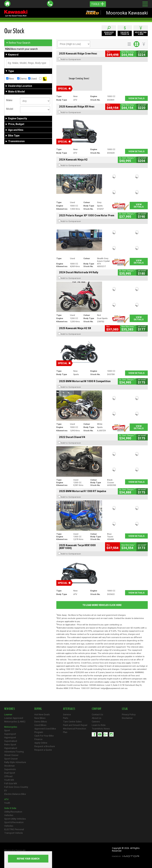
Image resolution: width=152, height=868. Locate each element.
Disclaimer (127, 718)
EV (6, 790)
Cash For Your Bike (44, 736)
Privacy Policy (129, 714)
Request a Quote (43, 750)
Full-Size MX (11, 783)
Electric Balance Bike (15, 794)
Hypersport (10, 737)
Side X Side (10, 808)
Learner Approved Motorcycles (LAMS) (15, 720)
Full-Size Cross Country (16, 787)
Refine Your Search (18, 43)
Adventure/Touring (14, 752)
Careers (96, 722)
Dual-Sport (10, 773)
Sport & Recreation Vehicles (14, 824)
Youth (7, 803)
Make (9, 100)
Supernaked (11, 741)
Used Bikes (40, 725)
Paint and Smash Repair (75, 725)
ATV (6, 799)
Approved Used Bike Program (45, 730)
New (10, 79)
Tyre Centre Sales (72, 722)
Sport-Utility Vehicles (15, 819)
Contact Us (97, 714)
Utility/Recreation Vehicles (13, 813)
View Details (136, 98)
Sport (7, 730)
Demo (22, 79)
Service (67, 714)
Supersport (10, 734)
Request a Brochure (45, 746)
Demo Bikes (41, 722)
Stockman (9, 766)
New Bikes (40, 718)
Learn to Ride (99, 725)
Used (32, 79)
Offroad (8, 776)
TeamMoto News (101, 729)
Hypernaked (11, 748)
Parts (66, 718)
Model (10, 109)
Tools (98, 4)
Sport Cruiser (11, 759)
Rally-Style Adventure (15, 762)
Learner (8, 714)
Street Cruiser (11, 755)
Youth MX (9, 780)
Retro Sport (10, 745)
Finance (38, 739)
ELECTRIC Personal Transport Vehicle (14, 831)
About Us (97, 718)
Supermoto (10, 769)
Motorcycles (11, 727)
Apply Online (41, 743)
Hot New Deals (42, 714)
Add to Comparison (71, 59)
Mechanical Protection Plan (75, 730)
